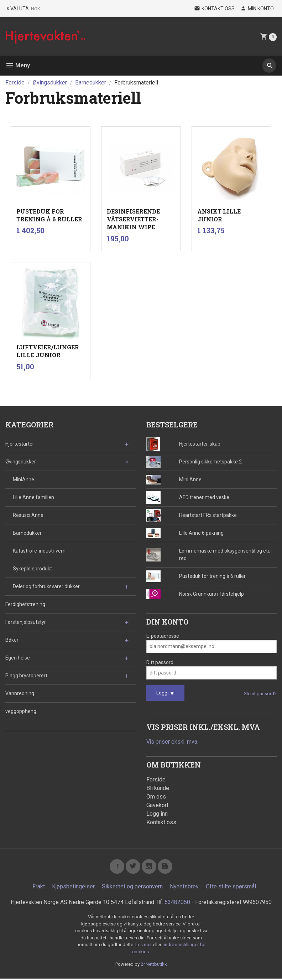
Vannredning (20, 693)
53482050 (178, 904)
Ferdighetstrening (25, 604)
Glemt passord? (260, 694)
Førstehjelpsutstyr (26, 622)
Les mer (144, 946)
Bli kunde (158, 788)
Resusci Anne (28, 515)
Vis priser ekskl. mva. (173, 742)
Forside (15, 83)
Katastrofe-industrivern (39, 551)
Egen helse (18, 658)
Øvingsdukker (21, 462)
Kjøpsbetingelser (73, 888)
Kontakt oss (161, 823)
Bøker (12, 640)
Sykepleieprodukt (32, 569)
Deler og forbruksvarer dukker (46, 586)
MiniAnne (23, 479)
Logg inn (157, 814)
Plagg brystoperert (26, 676)
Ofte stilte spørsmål (231, 888)
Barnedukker (27, 533)
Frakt (39, 888)
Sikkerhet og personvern (132, 888)
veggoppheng (21, 711)
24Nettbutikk (154, 966)
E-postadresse (163, 636)
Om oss (156, 797)
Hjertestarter (20, 444)
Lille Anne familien (33, 497)
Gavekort (157, 805)
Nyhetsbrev (184, 888)
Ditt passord (160, 662)
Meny (18, 65)
